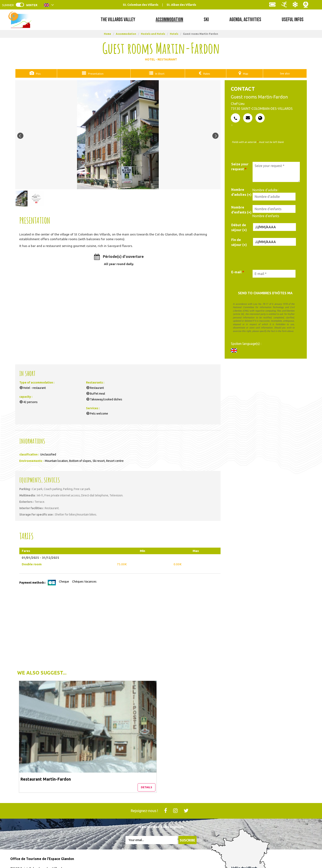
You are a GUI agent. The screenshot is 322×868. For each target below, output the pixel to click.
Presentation (95, 73)
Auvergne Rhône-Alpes (252, 849)
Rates (206, 73)
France (222, 849)
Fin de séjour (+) (239, 242)
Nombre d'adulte (265, 190)
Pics (37, 73)
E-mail (238, 272)
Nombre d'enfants (266, 216)
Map (245, 73)
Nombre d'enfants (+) (241, 210)
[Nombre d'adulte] (274, 196)
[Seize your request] (276, 172)
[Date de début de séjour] (274, 227)
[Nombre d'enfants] (274, 209)
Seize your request (240, 166)
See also (284, 73)
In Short (159, 73)
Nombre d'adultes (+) (241, 192)
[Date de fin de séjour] (274, 242)
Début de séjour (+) (239, 227)
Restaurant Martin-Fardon (46, 729)
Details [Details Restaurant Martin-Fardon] (72, 740)
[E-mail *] (274, 273)
